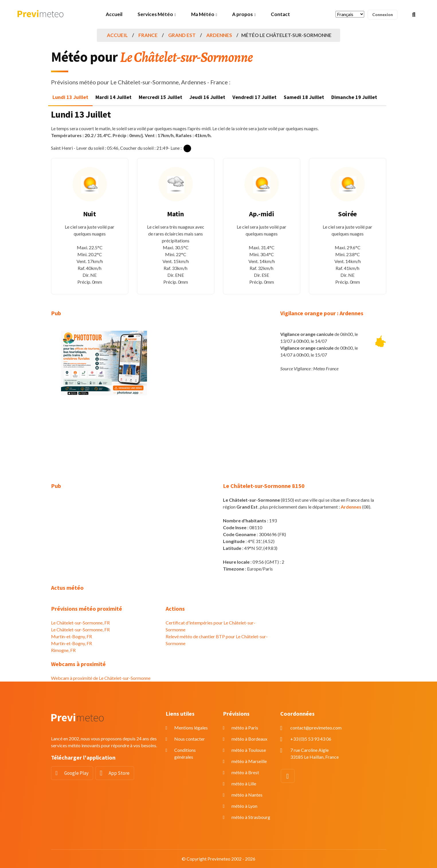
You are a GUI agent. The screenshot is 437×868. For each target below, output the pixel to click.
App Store (119, 773)
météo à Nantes (247, 795)
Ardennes (219, 35)
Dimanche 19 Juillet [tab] (354, 97)
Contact (280, 14)
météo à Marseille (249, 761)
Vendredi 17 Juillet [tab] (254, 97)
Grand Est (182, 35)
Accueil (114, 14)
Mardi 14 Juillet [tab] (113, 97)
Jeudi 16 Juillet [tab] (207, 97)
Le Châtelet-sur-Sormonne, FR (80, 623)
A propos (242, 14)
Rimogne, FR (63, 650)
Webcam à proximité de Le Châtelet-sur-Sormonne (101, 678)
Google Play (76, 773)
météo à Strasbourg (251, 817)
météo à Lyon (244, 806)
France (148, 35)
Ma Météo (203, 14)
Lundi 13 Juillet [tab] (70, 97)
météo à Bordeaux (249, 739)
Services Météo (155, 14)
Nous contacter (190, 739)
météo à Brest (245, 772)
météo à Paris (245, 728)
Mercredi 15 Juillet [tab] (160, 97)
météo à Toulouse (249, 750)
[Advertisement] (104, 442)
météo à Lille (244, 784)
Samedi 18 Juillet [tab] (304, 97)
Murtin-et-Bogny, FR (71, 636)
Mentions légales (191, 728)
